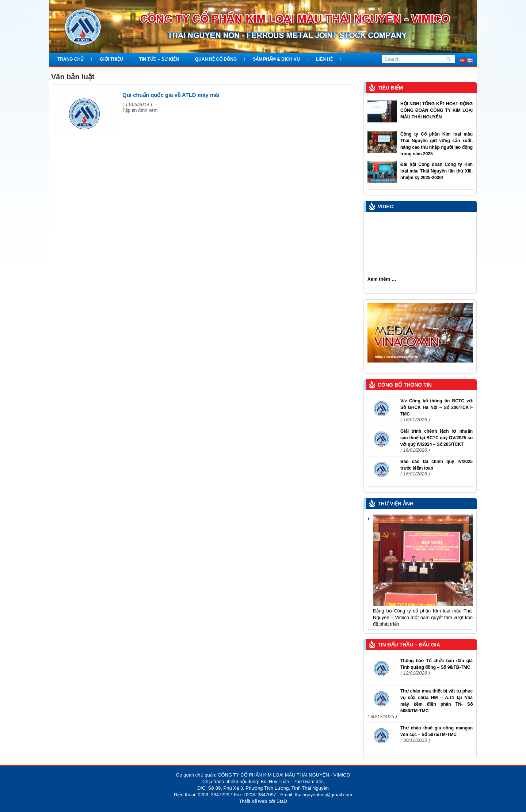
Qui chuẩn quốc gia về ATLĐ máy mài (171, 95)
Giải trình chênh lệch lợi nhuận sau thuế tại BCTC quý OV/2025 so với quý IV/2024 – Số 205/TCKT (437, 438)
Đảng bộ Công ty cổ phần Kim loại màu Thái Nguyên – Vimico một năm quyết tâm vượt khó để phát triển (423, 617)
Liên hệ (324, 59)
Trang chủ (70, 59)
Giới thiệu (111, 59)
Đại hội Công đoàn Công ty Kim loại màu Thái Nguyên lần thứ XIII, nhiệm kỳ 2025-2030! (437, 171)
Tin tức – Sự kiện (159, 59)
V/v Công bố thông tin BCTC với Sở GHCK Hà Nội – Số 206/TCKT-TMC (437, 407)
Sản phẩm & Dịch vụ (276, 59)
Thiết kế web (253, 801)
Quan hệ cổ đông (216, 59)
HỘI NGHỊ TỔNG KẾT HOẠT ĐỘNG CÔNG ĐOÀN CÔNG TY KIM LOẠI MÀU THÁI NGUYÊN (437, 110)
